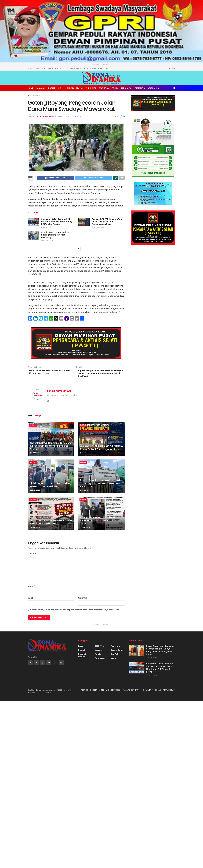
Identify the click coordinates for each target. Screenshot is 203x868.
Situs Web (83, 599)
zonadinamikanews (45, 116)
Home (30, 88)
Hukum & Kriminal (75, 88)
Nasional (41, 88)
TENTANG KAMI (103, 68)
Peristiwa (140, 88)
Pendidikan (127, 88)
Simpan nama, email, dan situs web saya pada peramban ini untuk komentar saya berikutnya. (75, 611)
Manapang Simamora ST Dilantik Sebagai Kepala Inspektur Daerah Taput (98, 522)
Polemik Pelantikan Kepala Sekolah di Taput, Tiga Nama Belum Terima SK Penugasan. (100, 485)
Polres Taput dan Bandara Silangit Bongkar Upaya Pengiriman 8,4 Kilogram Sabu (160, 652)
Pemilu (115, 88)
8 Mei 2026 (85, 529)
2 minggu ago (48, 241)
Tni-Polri (91, 88)
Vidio (113, 659)
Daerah (52, 88)
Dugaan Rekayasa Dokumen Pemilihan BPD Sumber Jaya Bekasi (51, 523)
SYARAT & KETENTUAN (71, 68)
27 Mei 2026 (85, 454)
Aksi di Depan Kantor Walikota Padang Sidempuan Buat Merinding (56, 235)
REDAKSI (31, 68)
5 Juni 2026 (35, 454)
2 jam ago (46, 227)
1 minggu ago (98, 227)
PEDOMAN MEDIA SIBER (53, 68)
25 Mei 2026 (35, 492)
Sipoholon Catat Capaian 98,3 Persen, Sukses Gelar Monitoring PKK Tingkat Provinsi (57, 222)
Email (31, 599)
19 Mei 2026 (35, 529)
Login (172, 68)
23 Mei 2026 (85, 492)
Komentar (33, 555)
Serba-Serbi (153, 88)
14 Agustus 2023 (65, 116)
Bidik (61, 88)
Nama (31, 588)
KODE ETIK (39, 68)
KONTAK (93, 68)
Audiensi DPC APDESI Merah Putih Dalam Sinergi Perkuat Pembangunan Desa (107, 222)
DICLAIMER (84, 68)
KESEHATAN (104, 88)
